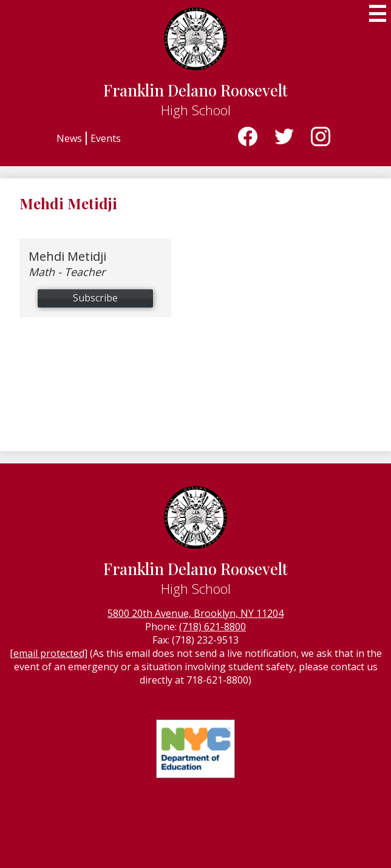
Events (106, 138)
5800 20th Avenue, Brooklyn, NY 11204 (195, 613)
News (69, 138)
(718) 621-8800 (212, 627)
